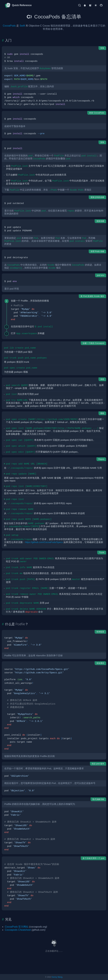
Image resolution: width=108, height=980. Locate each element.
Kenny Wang (57, 977)
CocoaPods (9, 26)
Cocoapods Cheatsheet (18, 930)
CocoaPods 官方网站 (17, 927)
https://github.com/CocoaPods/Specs (44, 542)
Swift (22, 26)
